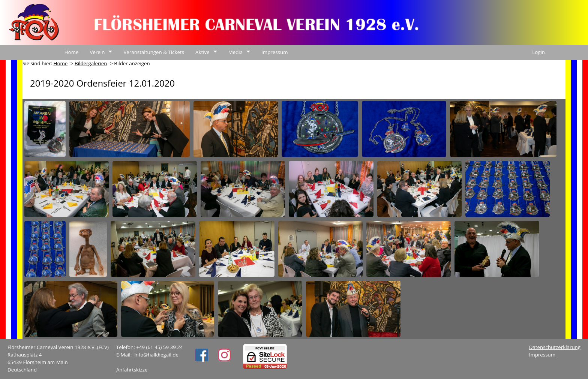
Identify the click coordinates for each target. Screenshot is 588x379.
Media (235, 52)
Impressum (274, 52)
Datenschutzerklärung (555, 347)
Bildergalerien (91, 63)
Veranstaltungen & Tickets (154, 52)
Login (538, 52)
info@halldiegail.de (156, 355)
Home (72, 52)
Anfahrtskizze (132, 370)
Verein (97, 52)
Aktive (202, 52)
